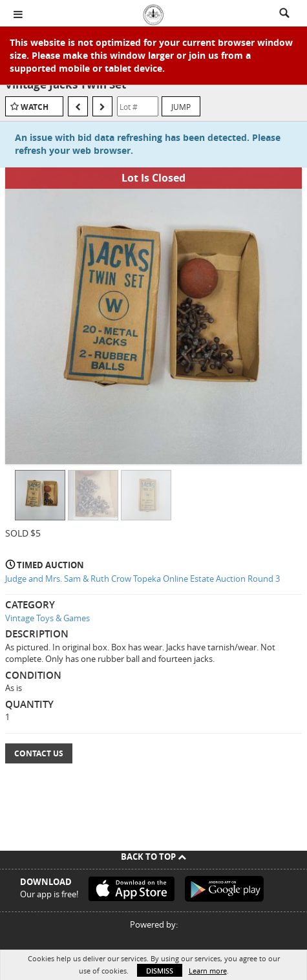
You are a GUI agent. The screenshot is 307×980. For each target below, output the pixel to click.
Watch (35, 107)
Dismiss (160, 971)
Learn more (208, 971)
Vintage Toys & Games (48, 618)
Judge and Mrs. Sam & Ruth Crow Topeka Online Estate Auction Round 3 (143, 579)
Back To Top (153, 857)
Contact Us (39, 753)
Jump (181, 107)
